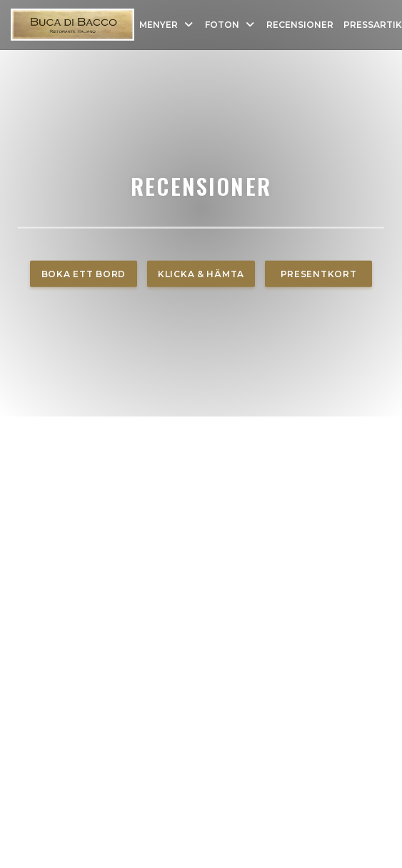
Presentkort (319, 274)
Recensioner (300, 25)
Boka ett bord (84, 274)
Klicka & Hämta (201, 274)
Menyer (167, 25)
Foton (231, 25)
